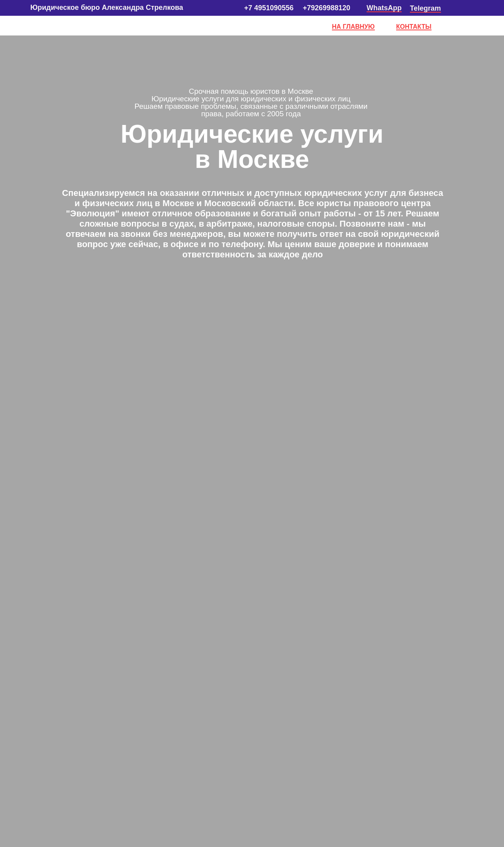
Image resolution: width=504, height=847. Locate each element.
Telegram (425, 8)
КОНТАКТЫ (414, 27)
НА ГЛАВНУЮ (353, 27)
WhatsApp (384, 8)
